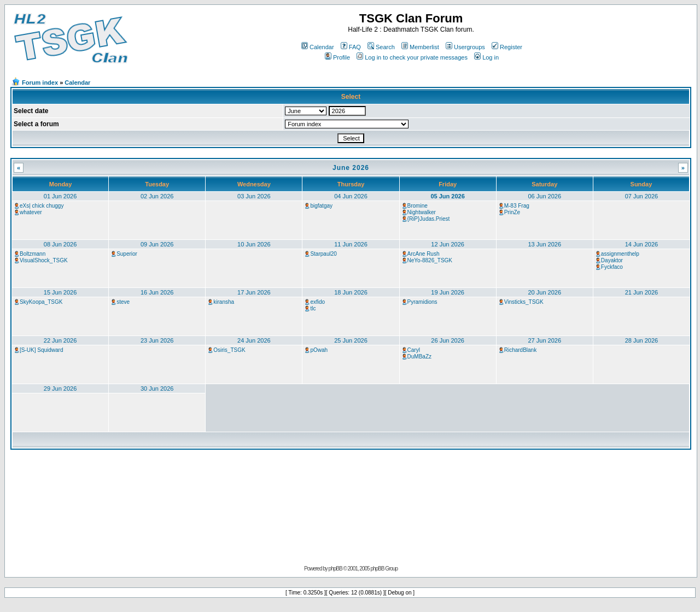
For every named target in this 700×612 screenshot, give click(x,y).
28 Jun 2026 (642, 340)
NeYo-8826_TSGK (430, 260)
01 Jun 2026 (60, 196)
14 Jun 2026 (642, 244)
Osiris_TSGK (229, 350)
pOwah (319, 350)
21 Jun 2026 (642, 292)
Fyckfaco (612, 267)
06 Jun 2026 (544, 196)
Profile (337, 57)
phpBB (336, 569)
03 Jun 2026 (254, 196)
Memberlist (420, 47)
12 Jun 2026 (448, 244)
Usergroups (465, 47)
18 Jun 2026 (351, 292)
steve (123, 302)
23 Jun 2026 (157, 340)
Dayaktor (612, 260)
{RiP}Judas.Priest (429, 219)
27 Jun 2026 (544, 340)
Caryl (414, 350)
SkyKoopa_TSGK (41, 302)
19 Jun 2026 (448, 292)
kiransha (224, 302)
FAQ (351, 47)
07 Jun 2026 (642, 196)
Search (381, 47)
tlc (313, 308)
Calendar (318, 47)
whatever (31, 212)
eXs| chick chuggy (42, 206)
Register (507, 47)
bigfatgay (321, 206)
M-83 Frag (517, 206)
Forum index (40, 83)
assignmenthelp (620, 254)
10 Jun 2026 (254, 244)
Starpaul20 (323, 254)
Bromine (418, 206)
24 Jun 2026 (254, 340)
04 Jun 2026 (351, 196)
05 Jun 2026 (447, 196)
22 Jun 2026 (60, 340)
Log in (486, 57)
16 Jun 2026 (157, 292)
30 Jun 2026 (157, 389)
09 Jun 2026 (157, 244)
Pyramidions (422, 302)
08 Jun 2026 (60, 244)
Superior (127, 254)
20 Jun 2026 (544, 292)
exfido (317, 302)
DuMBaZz (419, 357)
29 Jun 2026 (60, 389)
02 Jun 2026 (157, 196)
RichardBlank (520, 350)
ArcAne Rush (424, 254)
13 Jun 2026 (544, 244)
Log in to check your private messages (412, 57)
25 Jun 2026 (351, 340)
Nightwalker (422, 212)
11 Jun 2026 (351, 244)
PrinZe (512, 212)
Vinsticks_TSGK (524, 302)
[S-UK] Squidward (41, 350)
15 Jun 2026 (60, 292)
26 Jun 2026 (448, 340)
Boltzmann (33, 254)
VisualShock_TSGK (44, 260)
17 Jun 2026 (254, 292)
